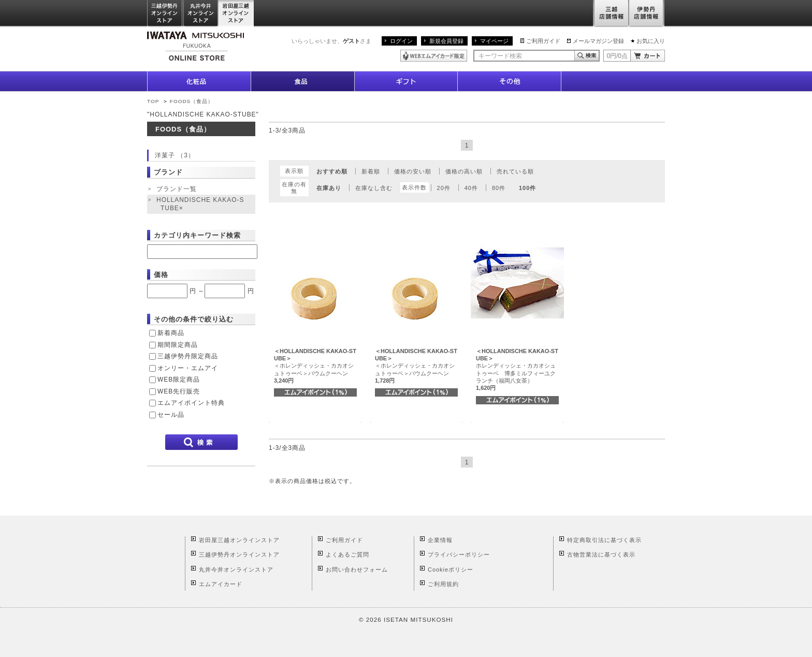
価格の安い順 (413, 171)
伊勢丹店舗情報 (647, 14)
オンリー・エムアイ (188, 368)
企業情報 (440, 540)
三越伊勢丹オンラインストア (165, 14)
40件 (471, 188)
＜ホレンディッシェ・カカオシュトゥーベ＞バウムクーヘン (315, 366)
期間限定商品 (178, 345)
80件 (499, 188)
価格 (161, 275)
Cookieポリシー (451, 570)
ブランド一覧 (177, 189)
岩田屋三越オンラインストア (236, 14)
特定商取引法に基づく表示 (604, 540)
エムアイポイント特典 (191, 403)
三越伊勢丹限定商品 (188, 356)
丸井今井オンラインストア (201, 14)
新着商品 (171, 333)
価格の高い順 (464, 171)
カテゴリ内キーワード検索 (197, 235)
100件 (527, 188)
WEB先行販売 (179, 391)
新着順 (371, 171)
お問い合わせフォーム (357, 570)
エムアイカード (221, 584)
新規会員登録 (446, 41)
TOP (153, 101)
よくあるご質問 (347, 554)
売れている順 (515, 171)
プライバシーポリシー (459, 554)
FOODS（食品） (192, 101)
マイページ (494, 41)
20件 (444, 188)
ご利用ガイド (543, 41)
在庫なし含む (374, 188)
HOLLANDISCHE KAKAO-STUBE (200, 204)
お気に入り (651, 41)
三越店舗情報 (611, 14)
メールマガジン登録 (598, 41)
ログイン (401, 41)
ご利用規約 (443, 584)
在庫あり (329, 188)
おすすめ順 (332, 171)
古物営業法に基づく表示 (601, 554)
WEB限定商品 (179, 379)
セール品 (171, 415)
